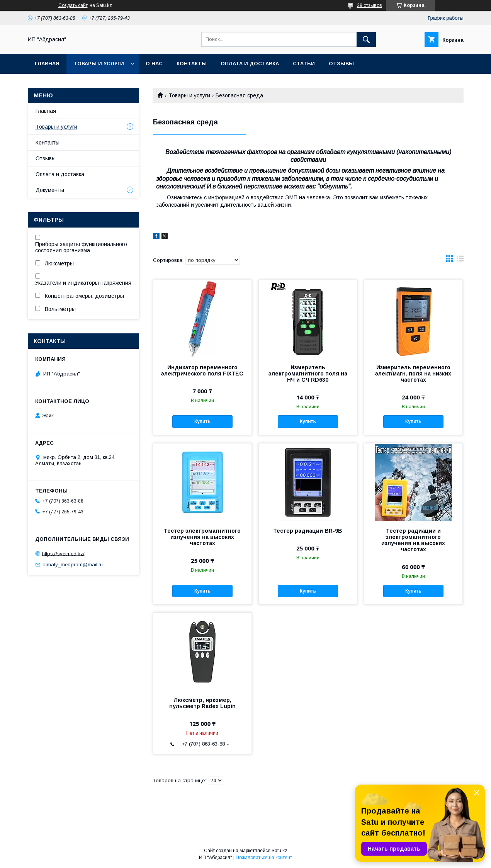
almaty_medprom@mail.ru (73, 565)
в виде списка (460, 260)
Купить (202, 421)
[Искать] (366, 39)
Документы (50, 190)
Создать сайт (73, 5)
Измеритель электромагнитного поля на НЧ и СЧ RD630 (308, 374)
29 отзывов (370, 5)
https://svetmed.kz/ (63, 553)
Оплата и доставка (250, 64)
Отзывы (341, 64)
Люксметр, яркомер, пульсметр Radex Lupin (202, 703)
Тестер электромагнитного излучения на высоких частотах (202, 537)
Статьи (304, 64)
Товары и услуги (99, 64)
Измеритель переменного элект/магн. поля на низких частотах (413, 374)
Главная (47, 64)
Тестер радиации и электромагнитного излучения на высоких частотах (413, 540)
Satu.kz (279, 851)
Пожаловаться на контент (264, 858)
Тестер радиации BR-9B (308, 531)
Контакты (192, 64)
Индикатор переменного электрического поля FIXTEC (202, 370)
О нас (154, 64)
